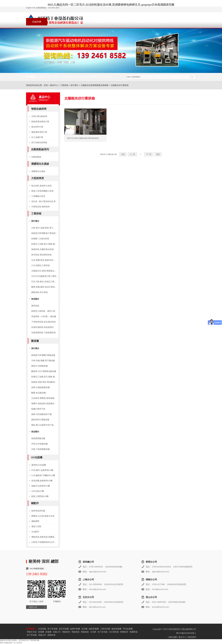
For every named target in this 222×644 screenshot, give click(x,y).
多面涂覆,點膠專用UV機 (42, 481)
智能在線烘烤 (39, 109)
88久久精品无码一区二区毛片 (11, 643)
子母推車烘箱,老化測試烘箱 (43, 322)
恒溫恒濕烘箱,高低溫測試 (42, 327)
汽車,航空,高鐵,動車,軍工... (43, 228)
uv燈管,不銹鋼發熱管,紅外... (44, 542)
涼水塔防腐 (114, 632)
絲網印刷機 (75, 629)
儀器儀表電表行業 (39, 132)
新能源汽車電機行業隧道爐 (43, 355)
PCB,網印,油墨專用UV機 (42, 470)
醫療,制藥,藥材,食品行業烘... (44, 287)
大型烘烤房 (107, 77)
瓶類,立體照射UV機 (40, 496)
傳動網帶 (35, 521)
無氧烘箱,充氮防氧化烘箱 (42, 249)
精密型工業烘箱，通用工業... (44, 311)
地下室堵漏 (52, 629)
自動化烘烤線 (44, 77)
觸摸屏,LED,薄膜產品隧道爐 (44, 371)
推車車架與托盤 (38, 511)
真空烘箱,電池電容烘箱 (41, 255)
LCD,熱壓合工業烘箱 (40, 265)
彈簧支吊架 (32, 632)
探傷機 (41, 632)
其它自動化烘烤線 (39, 142)
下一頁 (149, 154)
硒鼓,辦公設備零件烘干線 (42, 425)
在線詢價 (37, 22)
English (29, 8)
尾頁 (158, 154)
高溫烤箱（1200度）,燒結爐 (44, 316)
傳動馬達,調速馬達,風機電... (44, 537)
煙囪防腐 (51, 635)
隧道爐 (35, 341)
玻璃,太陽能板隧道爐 (40, 387)
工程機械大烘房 (38, 196)
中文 (34, 8)
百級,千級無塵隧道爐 (40, 449)
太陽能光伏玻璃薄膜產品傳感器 (95, 85)
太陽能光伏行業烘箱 (120, 85)
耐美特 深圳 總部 (44, 561)
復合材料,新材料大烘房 (41, 186)
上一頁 (132, 154)
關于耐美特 (79, 22)
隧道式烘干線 (95, 77)
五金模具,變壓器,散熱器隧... (44, 398)
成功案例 (100, 22)
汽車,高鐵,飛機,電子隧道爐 (43, 361)
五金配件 (35, 532)
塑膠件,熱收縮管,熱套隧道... (44, 403)
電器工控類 (36, 526)
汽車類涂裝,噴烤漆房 (40, 207)
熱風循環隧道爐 (38, 438)
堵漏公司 (57, 632)
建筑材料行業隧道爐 (40, 420)
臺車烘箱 (83, 77)
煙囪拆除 (66, 632)
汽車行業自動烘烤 (39, 116)
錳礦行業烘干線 (38, 409)
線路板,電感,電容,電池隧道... (44, 382)
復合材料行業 (37, 127)
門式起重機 (128, 629)
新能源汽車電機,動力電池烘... (44, 233)
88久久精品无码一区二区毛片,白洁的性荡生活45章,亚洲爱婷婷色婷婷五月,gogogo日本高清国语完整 (111, 5)
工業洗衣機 (105, 629)
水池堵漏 (42, 629)
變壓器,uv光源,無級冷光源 (43, 516)
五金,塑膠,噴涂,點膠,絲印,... (43, 260)
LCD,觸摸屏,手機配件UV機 (43, 475)
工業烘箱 (55, 77)
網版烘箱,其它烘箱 (40, 292)
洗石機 (84, 629)
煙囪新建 (75, 632)
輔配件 (35, 503)
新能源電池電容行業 (40, 122)
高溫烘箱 (65, 77)
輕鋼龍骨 (124, 632)
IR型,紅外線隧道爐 (40, 444)
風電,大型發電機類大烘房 (42, 191)
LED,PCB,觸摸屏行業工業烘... (45, 276)
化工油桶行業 (37, 137)
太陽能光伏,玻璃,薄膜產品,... (44, 271)
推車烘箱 (74, 77)
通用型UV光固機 (39, 465)
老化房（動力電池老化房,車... (44, 201)
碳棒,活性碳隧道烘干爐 (41, 414)
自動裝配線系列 (40, 149)
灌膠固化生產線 (40, 164)
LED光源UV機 (38, 491)
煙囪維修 (85, 632)
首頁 (164, 22)
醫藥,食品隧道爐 (39, 393)
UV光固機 (37, 457)
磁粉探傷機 (94, 629)
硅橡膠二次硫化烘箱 (40, 239)
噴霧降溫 (134, 632)
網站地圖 (173, 637)
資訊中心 (122, 22)
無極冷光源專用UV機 (41, 486)
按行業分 (74, 85)
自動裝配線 (36, 157)
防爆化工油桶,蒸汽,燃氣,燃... (44, 244)
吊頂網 (93, 632)
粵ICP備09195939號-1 (186, 633)
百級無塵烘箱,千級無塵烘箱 (43, 333)
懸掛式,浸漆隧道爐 (40, 366)
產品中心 (143, 22)
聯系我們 (58, 22)
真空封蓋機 (64, 629)
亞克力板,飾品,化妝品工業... (44, 282)
